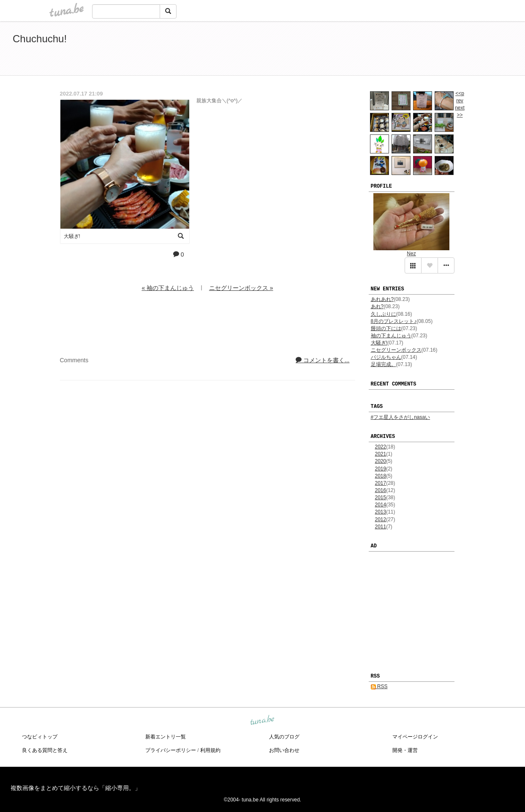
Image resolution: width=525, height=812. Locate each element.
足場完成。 (384, 364)
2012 (381, 519)
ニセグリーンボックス (396, 350)
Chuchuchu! (40, 39)
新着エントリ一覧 (166, 737)
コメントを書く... (323, 360)
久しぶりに (384, 314)
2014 (381, 505)
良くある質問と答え (45, 750)
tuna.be (262, 721)
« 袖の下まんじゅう (168, 288)
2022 (381, 447)
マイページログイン (415, 737)
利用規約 (210, 750)
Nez (411, 254)
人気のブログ (284, 737)
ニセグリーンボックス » (241, 288)
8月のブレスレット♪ (394, 321)
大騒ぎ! (379, 343)
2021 (381, 454)
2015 (381, 498)
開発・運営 (405, 750)
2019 (381, 469)
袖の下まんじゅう (391, 336)
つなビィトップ (40, 737)
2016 (381, 490)
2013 (381, 512)
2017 (381, 483)
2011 (381, 527)
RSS (379, 686)
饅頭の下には (386, 328)
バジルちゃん (386, 357)
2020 (381, 461)
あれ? (377, 306)
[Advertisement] (415, 50)
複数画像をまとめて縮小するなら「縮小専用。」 (76, 788)
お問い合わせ (284, 750)
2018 (381, 476)
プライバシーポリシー (171, 750)
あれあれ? (382, 299)
